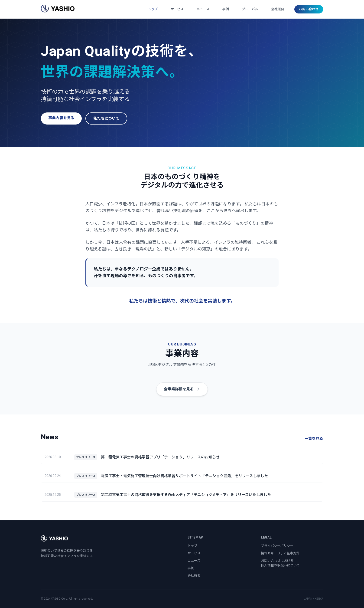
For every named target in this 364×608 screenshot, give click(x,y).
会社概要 (278, 9)
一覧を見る (314, 439)
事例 (226, 9)
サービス (177, 9)
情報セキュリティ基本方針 (280, 553)
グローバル (250, 9)
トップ (153, 9)
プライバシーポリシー (277, 546)
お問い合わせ (309, 9)
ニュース (203, 9)
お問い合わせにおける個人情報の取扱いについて (280, 563)
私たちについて (106, 118)
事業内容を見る (61, 118)
